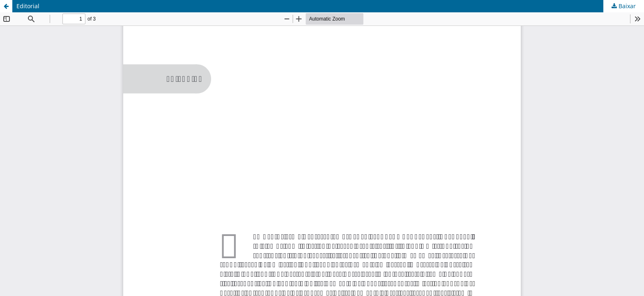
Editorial (28, 6)
